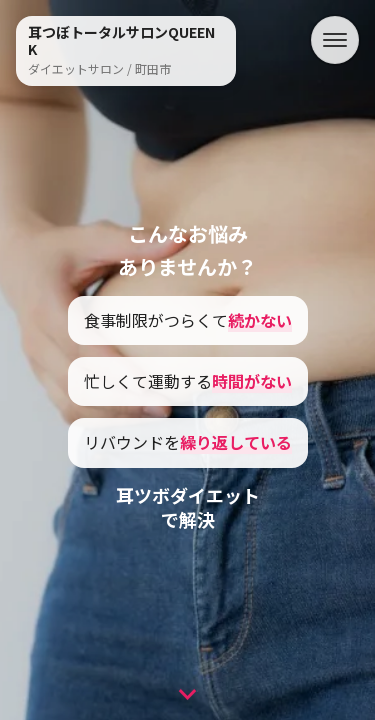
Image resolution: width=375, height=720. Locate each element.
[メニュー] (335, 40)
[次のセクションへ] (187, 690)
